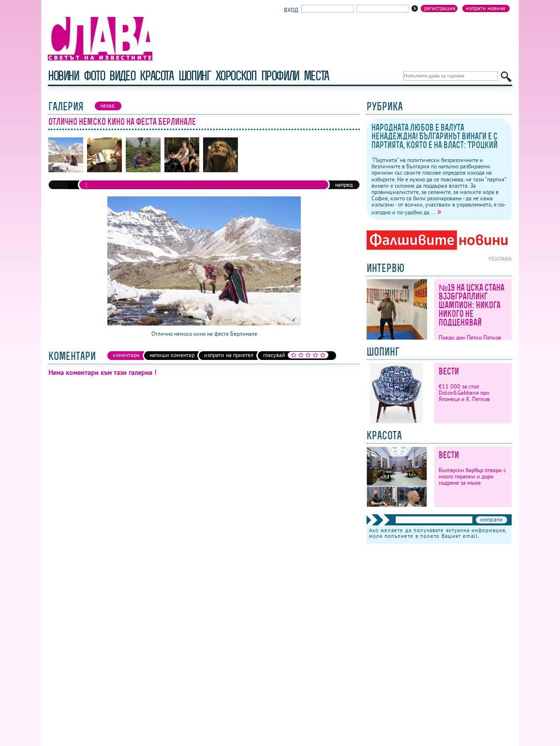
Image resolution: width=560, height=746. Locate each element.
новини (63, 76)
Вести (449, 371)
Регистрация (440, 8)
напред (344, 185)
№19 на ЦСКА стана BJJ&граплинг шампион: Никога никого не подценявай (472, 305)
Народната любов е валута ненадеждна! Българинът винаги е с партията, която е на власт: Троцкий (435, 136)
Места (316, 76)
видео (122, 76)
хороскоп (236, 76)
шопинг (195, 76)
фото (94, 76)
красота (156, 76)
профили (280, 76)
